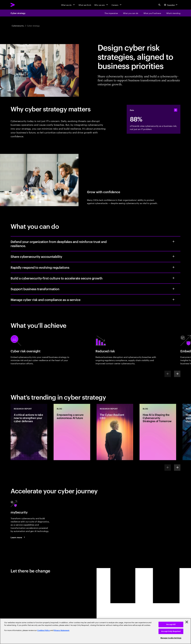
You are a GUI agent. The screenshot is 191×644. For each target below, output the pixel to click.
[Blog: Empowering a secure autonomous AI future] (72, 432)
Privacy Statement (61, 630)
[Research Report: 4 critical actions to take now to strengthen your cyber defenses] (29, 432)
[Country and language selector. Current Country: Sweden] (171, 5)
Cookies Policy (44, 630)
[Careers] (117, 5)
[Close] (187, 622)
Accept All (171, 624)
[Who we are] (101, 5)
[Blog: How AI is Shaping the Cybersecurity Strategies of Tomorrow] (158, 432)
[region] (95, 631)
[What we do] (68, 5)
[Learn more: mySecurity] (18, 537)
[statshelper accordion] (176, 110)
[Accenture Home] (19, 5)
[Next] (177, 374)
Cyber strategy (18, 13)
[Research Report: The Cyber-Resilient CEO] (115, 432)
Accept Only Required (171, 631)
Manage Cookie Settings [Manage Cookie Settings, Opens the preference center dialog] (171, 638)
